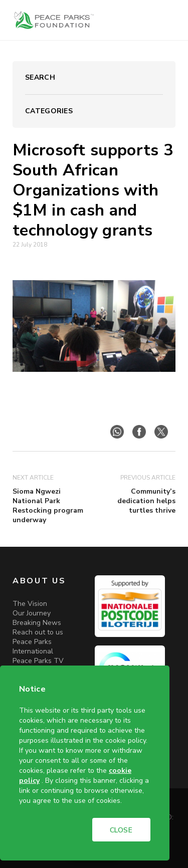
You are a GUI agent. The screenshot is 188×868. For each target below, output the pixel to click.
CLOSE (121, 830)
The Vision (30, 604)
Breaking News (37, 623)
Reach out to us (38, 632)
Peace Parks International (33, 646)
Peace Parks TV (38, 661)
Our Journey (32, 613)
